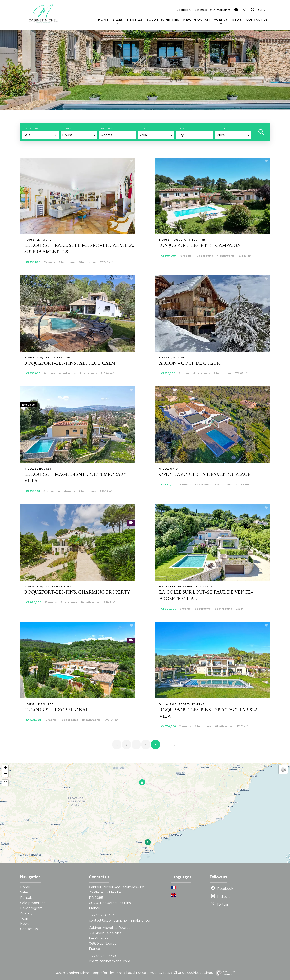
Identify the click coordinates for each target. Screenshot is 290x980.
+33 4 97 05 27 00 (103, 956)
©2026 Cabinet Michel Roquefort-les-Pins (89, 973)
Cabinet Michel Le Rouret (110, 928)
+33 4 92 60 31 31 (102, 915)
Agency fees (160, 973)
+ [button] (6, 768)
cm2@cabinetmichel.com (110, 961)
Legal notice (136, 973)
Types (67, 128)
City (182, 128)
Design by (224, 973)
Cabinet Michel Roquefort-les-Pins (117, 887)
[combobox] (40, 135)
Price (222, 128)
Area (144, 128)
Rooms (107, 128)
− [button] (6, 774)
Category (32, 128)
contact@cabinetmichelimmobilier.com (121, 921)
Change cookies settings (193, 973)
